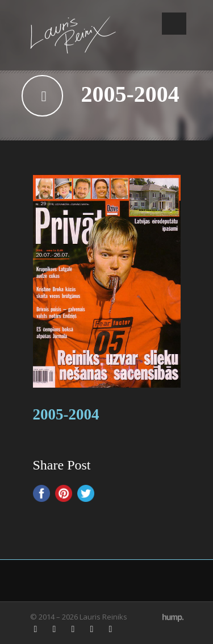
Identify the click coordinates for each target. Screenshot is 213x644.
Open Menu (174, 24)
